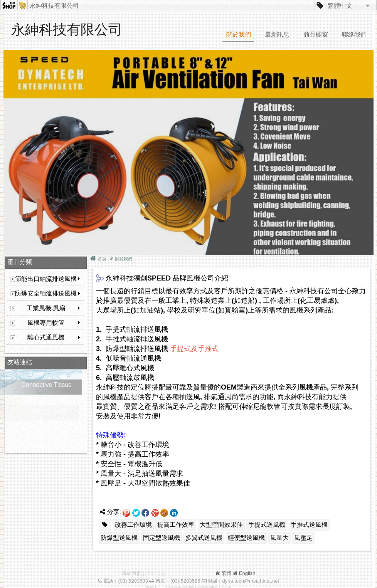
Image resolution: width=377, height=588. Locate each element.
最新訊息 (277, 34)
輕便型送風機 (246, 538)
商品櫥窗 (316, 34)
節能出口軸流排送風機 (48, 279)
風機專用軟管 (54, 323)
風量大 (279, 538)
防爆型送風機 (119, 538)
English (247, 573)
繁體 (227, 573)
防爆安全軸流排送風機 (48, 293)
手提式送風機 (267, 525)
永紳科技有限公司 (54, 6)
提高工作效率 (176, 525)
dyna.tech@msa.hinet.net (251, 581)
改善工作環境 (133, 525)
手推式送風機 (309, 525)
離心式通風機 (54, 337)
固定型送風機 (162, 538)
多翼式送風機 (204, 538)
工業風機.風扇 (54, 308)
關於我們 (239, 34)
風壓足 (303, 538)
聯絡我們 (354, 34)
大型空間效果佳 (221, 525)
